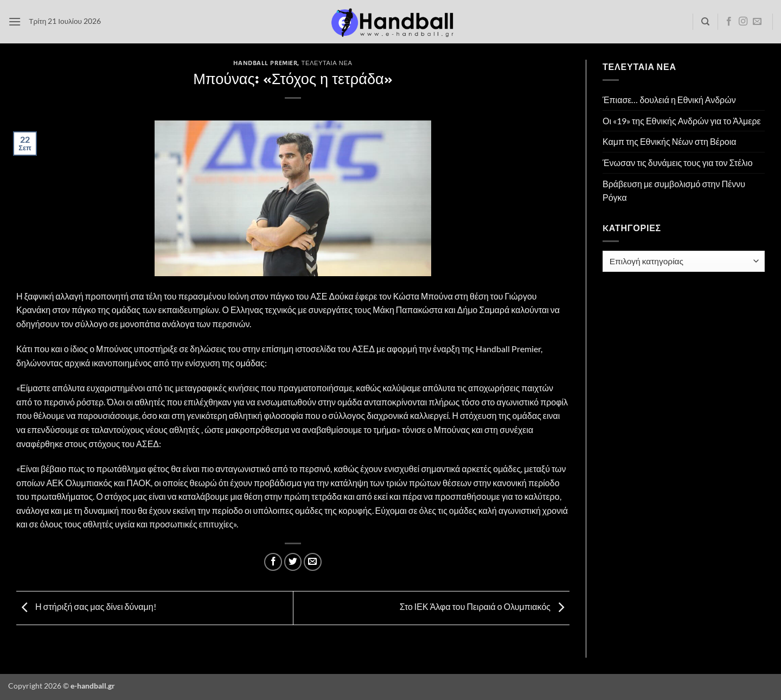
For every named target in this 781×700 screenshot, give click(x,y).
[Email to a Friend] (313, 562)
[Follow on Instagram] (743, 22)
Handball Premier (265, 63)
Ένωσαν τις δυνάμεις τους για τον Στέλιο (678, 163)
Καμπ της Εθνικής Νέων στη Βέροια (670, 141)
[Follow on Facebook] (729, 22)
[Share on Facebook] (273, 562)
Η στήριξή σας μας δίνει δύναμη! (86, 606)
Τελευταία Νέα (327, 63)
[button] (15, 21)
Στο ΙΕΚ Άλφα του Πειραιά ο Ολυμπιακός (485, 606)
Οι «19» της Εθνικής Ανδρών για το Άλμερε (682, 121)
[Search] (705, 22)
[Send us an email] (757, 22)
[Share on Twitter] (293, 562)
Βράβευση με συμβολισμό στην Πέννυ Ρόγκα (674, 191)
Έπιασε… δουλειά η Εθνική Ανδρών (669, 100)
